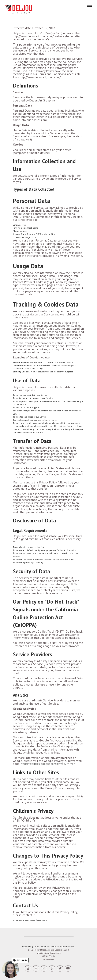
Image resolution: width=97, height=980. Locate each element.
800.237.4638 (48, 956)
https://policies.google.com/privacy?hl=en (48, 764)
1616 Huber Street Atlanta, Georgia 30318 (48, 950)
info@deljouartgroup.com (49, 953)
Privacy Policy (49, 959)
